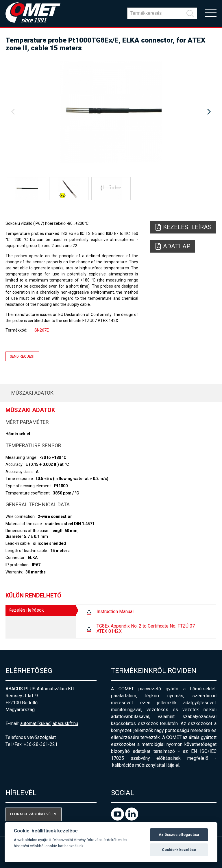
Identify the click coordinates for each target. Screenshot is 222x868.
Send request (22, 356)
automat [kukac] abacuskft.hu (49, 723)
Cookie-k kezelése (179, 850)
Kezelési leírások (26, 610)
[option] (111, 112)
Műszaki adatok (32, 393)
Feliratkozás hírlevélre (34, 814)
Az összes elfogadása (179, 835)
